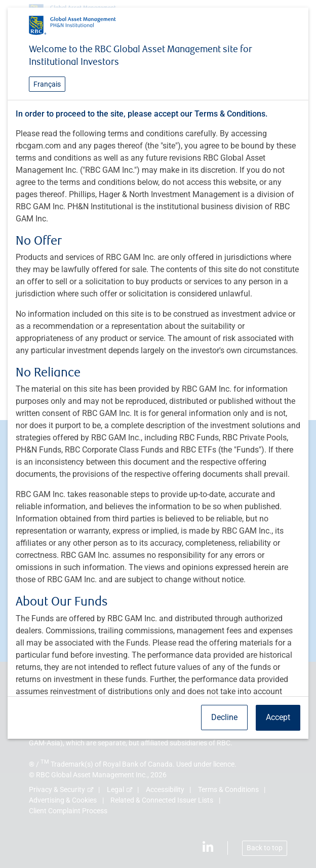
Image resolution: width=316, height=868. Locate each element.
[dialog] (158, 434)
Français (47, 84)
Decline (224, 717)
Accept (278, 717)
